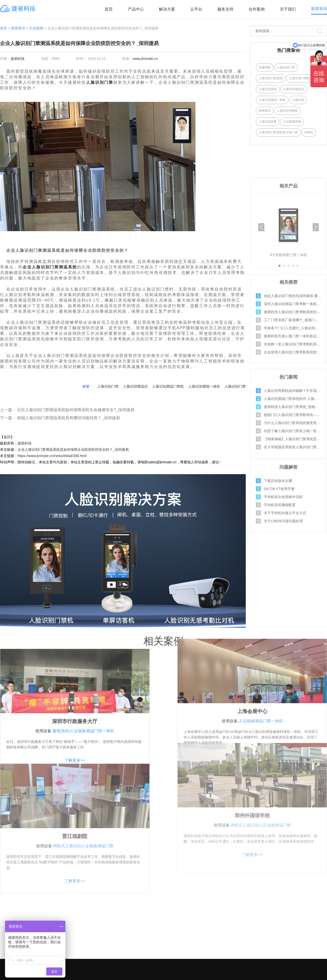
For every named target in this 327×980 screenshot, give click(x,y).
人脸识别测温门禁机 (168, 386)
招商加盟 (264, 938)
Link (272, 975)
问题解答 (318, 918)
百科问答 (318, 958)
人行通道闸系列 (138, 948)
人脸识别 (298, 100)
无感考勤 (265, 67)
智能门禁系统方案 (202, 938)
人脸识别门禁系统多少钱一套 (278, 132)
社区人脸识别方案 (202, 908)
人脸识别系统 (268, 89)
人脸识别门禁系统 (271, 78)
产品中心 (136, 9)
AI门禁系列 (134, 908)
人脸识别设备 (268, 121)
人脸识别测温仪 (135, 386)
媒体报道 (318, 948)
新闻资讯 (319, 9)
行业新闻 (36, 28)
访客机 (309, 132)
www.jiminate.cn (145, 59)
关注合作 (265, 895)
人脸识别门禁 (100, 82)
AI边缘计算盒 (136, 958)
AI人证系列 (134, 918)
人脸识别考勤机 (288, 111)
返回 (7, 437)
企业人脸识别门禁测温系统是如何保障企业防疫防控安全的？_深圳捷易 (73, 450)
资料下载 (264, 948)
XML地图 (246, 975)
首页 (109, 9)
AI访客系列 (134, 928)
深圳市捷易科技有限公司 (141, 975)
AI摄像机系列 (136, 938)
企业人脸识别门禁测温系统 (50, 267)
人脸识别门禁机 (300, 78)
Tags (232, 975)
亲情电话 (265, 111)
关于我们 (288, 9)
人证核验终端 (292, 121)
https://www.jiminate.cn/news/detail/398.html (52, 456)
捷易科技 (18, 59)
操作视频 (318, 908)
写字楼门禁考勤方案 (204, 928)
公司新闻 (318, 938)
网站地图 (261, 975)
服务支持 (225, 9)
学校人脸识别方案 (202, 918)
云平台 (196, 9)
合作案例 (257, 9)
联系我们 (264, 918)
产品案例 (264, 928)
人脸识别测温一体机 (204, 386)
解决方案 (167, 9)
